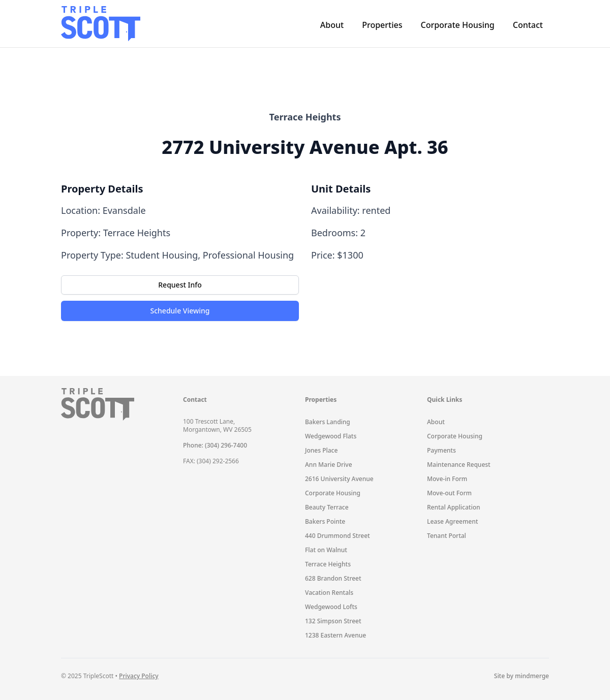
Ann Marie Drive (329, 465)
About (332, 25)
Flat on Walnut (326, 550)
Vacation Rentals (329, 593)
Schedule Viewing (180, 311)
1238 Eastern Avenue (335, 635)
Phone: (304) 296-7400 (215, 445)
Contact (528, 25)
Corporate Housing (457, 25)
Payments (441, 450)
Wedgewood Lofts (331, 607)
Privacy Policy (139, 676)
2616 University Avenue (339, 479)
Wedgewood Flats (331, 436)
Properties (382, 25)
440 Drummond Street (338, 536)
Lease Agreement (452, 521)
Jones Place (321, 450)
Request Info (180, 285)
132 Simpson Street (333, 621)
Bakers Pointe (325, 521)
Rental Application (454, 507)
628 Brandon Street (333, 578)
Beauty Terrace (327, 507)
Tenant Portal (447, 536)
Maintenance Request (459, 465)
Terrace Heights (328, 564)
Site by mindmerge (522, 676)
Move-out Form (449, 493)
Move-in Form (447, 479)
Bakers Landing (328, 422)
